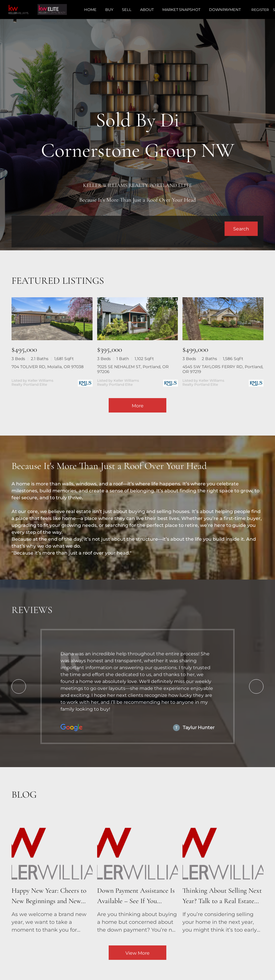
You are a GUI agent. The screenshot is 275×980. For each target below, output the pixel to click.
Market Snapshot (181, 10)
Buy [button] (109, 10)
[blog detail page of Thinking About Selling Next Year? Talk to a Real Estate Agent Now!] (223, 874)
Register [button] (260, 10)
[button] (241, 229)
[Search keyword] (121, 229)
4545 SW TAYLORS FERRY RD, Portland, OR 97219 (223, 369)
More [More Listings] (138, 406)
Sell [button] (127, 10)
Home (90, 10)
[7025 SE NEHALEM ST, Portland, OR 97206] (138, 319)
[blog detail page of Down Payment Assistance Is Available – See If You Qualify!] (138, 874)
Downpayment (225, 10)
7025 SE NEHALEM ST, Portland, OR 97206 (133, 369)
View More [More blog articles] (137, 953)
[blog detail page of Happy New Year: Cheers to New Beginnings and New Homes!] (52, 874)
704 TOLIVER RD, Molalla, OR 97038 (48, 367)
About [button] (147, 10)
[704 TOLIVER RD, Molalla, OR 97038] (52, 319)
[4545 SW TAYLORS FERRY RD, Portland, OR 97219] (223, 319)
